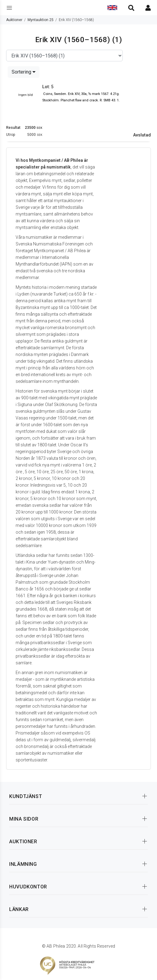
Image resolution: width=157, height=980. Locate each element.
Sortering (24, 72)
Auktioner (14, 20)
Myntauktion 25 (41, 20)
